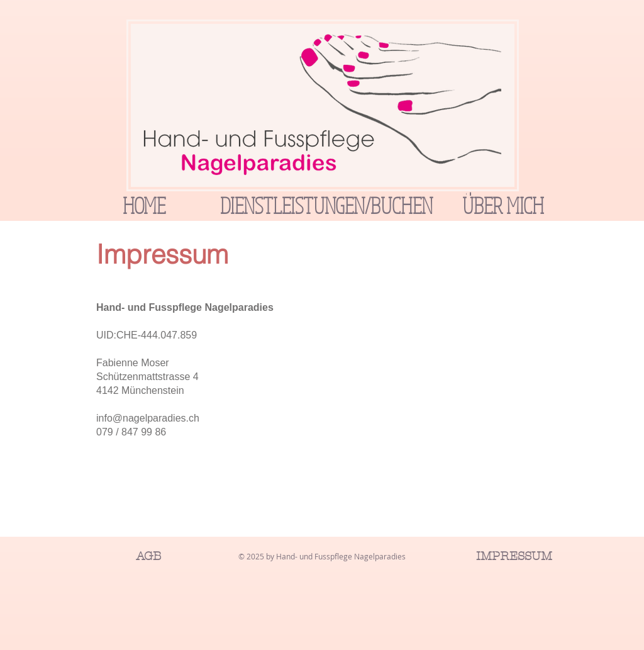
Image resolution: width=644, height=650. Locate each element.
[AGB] (148, 556)
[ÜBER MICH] (503, 205)
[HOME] (144, 205)
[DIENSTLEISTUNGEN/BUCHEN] (326, 205)
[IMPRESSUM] (514, 556)
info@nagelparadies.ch (148, 418)
